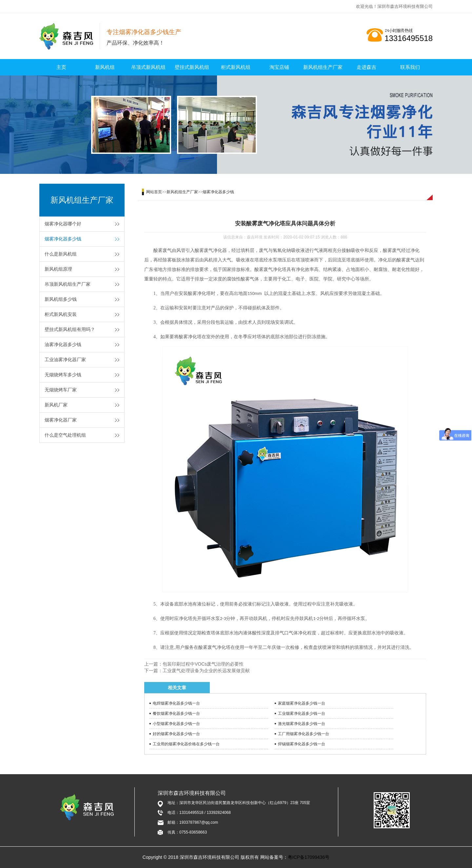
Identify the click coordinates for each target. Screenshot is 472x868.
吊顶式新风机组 (148, 67)
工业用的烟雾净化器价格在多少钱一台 (186, 744)
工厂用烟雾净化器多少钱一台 (304, 734)
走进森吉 (366, 67)
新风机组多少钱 (61, 299)
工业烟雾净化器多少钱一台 (302, 713)
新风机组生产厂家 (323, 67)
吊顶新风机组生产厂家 (68, 284)
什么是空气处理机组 (65, 435)
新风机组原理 (58, 269)
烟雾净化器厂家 (61, 420)
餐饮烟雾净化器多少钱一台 (176, 713)
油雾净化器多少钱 (63, 344)
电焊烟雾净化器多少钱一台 (176, 703)
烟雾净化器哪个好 (63, 224)
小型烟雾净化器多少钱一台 (176, 724)
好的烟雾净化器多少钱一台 (176, 734)
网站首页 (154, 192)
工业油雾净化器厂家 (65, 360)
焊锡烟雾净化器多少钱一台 (302, 744)
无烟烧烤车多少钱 (63, 375)
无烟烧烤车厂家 (61, 390)
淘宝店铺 (279, 67)
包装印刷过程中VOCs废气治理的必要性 (203, 664)
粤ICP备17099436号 (309, 857)
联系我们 (410, 67)
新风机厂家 (56, 405)
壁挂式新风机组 (192, 67)
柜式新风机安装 (61, 314)
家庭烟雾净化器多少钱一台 (302, 703)
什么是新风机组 (61, 254)
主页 (61, 67)
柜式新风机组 (236, 67)
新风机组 (105, 67)
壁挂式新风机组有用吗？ (70, 329)
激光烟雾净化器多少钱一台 (302, 724)
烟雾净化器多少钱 (63, 239)
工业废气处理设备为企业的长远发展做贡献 (206, 671)
